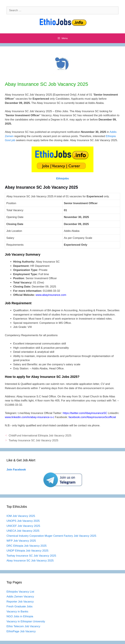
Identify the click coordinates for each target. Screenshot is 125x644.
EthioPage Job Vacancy (21, 631)
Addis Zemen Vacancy (20, 597)
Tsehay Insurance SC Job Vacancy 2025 (33, 440)
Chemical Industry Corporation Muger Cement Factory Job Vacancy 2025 (51, 536)
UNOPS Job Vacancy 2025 (23, 521)
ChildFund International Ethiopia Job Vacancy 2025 (40, 436)
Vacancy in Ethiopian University (26, 621)
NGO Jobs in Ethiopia (20, 616)
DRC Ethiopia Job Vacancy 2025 (27, 546)
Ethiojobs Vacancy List (20, 592)
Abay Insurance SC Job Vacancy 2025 (30, 561)
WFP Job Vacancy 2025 (21, 541)
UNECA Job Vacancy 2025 (23, 531)
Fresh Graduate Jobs (20, 606)
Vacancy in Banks (17, 612)
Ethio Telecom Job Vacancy (24, 626)
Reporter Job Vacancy (20, 602)
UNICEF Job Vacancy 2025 (23, 526)
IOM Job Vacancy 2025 (21, 516)
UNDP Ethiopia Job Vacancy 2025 (27, 551)
